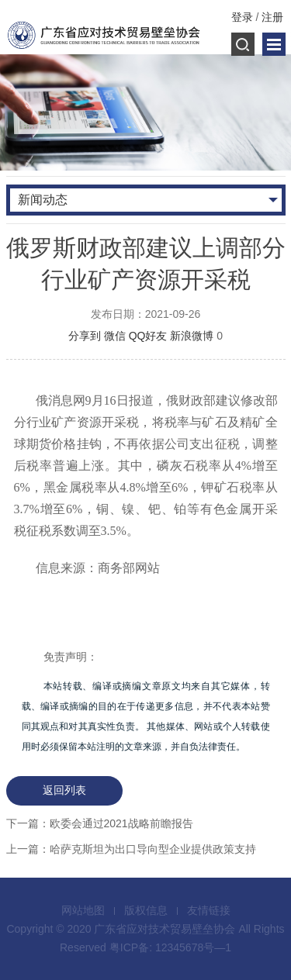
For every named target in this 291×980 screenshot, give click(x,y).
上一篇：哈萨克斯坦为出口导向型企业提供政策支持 (131, 849)
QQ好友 (148, 336)
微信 (115, 336)
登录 (242, 17)
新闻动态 (43, 200)
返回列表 (64, 790)
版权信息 (146, 910)
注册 (272, 17)
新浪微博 (192, 336)
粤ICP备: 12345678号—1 (170, 947)
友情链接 (209, 910)
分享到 (85, 336)
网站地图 (83, 910)
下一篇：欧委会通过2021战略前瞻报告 (100, 823)
